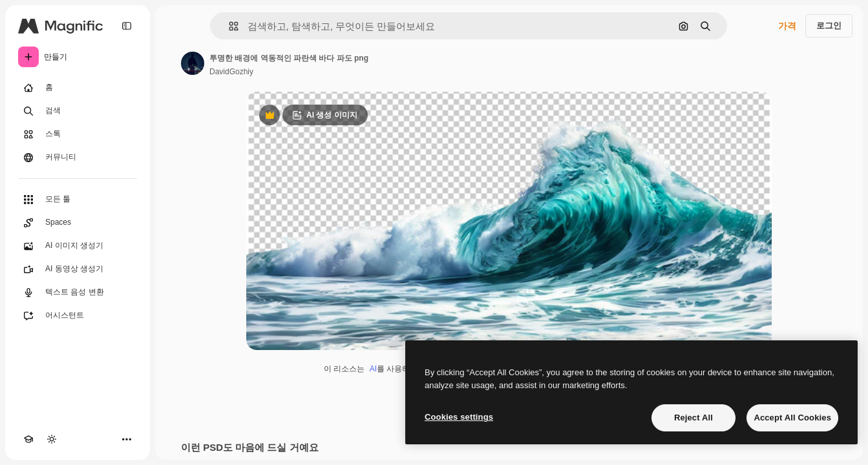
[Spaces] (78, 223)
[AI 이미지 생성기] (78, 246)
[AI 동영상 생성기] (78, 269)
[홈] (78, 88)
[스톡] (78, 134)
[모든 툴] (78, 200)
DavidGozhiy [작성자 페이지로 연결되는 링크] (231, 72)
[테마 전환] (52, 439)
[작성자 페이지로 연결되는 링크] (193, 63)
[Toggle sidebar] (127, 26)
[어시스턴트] (78, 316)
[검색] (78, 111)
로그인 (829, 26)
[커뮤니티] (78, 158)
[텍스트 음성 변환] (78, 293)
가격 (787, 26)
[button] (228, 26)
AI (373, 369)
